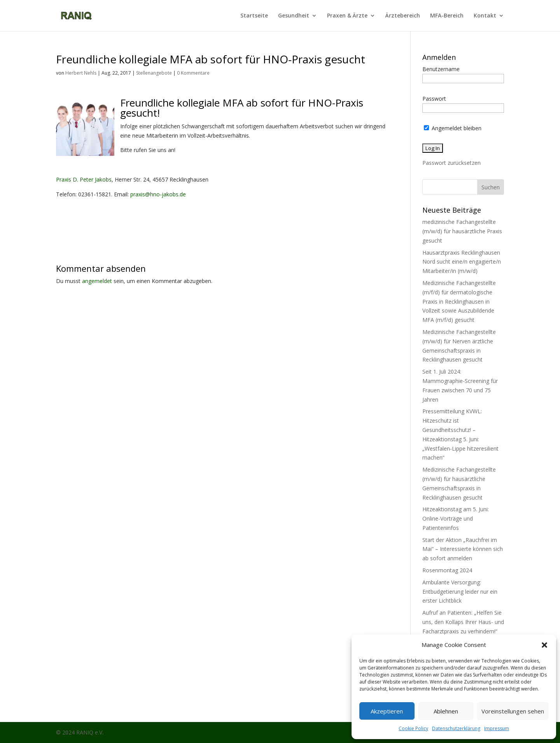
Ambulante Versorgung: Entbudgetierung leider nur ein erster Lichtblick (460, 592)
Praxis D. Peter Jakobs (84, 179)
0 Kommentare (193, 73)
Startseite (254, 16)
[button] (544, 645)
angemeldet (97, 281)
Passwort (434, 99)
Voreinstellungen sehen (513, 711)
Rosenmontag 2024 (447, 570)
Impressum (497, 728)
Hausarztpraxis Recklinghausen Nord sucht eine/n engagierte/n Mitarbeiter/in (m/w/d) (462, 262)
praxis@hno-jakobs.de (158, 194)
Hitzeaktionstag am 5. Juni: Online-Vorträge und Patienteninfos (456, 518)
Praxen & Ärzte (347, 16)
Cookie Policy (413, 728)
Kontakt (485, 16)
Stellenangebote (154, 73)
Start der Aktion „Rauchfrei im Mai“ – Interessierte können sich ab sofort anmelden (463, 549)
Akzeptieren (387, 711)
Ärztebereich (403, 16)
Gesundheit (294, 16)
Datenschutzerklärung (456, 728)
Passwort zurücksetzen (451, 163)
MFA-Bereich (447, 16)
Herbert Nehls (81, 73)
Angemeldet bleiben (453, 128)
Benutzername (441, 69)
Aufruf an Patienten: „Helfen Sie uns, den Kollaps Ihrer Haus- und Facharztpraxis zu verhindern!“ (463, 622)
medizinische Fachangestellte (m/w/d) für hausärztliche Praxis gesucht (462, 231)
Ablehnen (446, 711)
